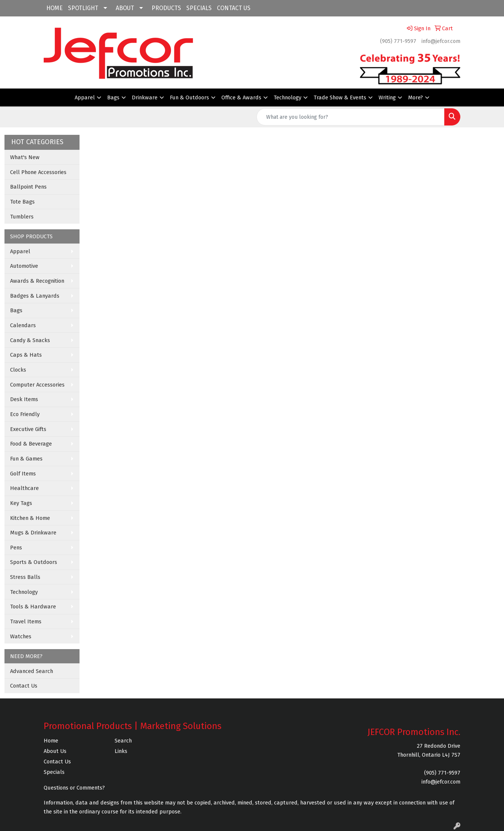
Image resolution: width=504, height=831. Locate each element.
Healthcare (24, 488)
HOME (55, 8)
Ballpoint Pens (28, 187)
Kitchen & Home (30, 518)
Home (51, 741)
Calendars (23, 325)
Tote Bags (22, 202)
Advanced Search (32, 671)
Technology (287, 97)
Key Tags (21, 503)
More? (416, 97)
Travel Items (26, 621)
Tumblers (22, 217)
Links (121, 751)
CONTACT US (234, 8)
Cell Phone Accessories (38, 172)
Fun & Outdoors (189, 97)
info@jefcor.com (441, 41)
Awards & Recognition (37, 281)
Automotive (24, 266)
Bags (113, 97)
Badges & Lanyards (35, 296)
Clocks (18, 370)
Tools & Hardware (33, 607)
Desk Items (24, 399)
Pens (16, 548)
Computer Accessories (37, 385)
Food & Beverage (31, 444)
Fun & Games (26, 459)
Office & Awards (241, 97)
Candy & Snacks (30, 340)
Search (123, 741)
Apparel (85, 97)
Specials (54, 772)
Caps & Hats (26, 355)
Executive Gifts (28, 429)
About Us (55, 751)
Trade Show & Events (340, 97)
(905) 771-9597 (398, 41)
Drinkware (145, 97)
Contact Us (24, 686)
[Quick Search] (351, 117)
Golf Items (23, 474)
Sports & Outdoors (34, 562)
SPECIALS (199, 8)
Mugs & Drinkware (33, 533)
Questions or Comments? (74, 788)
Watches (21, 636)
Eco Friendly (25, 414)
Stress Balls (25, 577)
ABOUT (125, 8)
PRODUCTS (166, 8)
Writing (387, 97)
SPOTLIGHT (83, 8)
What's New (25, 157)
